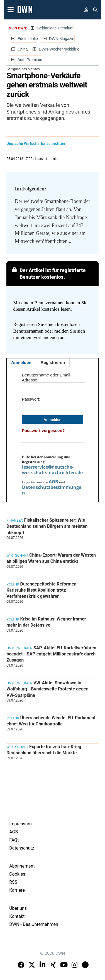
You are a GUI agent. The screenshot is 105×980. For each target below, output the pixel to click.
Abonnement (22, 866)
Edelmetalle (28, 39)
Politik (13, 584)
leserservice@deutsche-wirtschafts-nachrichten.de (52, 470)
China (23, 49)
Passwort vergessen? (43, 430)
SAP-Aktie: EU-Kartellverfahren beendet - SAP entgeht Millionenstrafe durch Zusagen (51, 654)
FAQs (14, 840)
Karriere (17, 890)
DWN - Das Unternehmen (34, 924)
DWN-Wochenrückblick (59, 49)
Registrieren (53, 362)
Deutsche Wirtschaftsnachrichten (36, 144)
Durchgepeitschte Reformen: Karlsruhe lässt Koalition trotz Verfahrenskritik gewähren (42, 590)
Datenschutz (22, 848)
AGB (53, 482)
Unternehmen (19, 648)
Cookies (17, 874)
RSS (13, 882)
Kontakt (17, 916)
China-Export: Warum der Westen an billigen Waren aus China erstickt (51, 558)
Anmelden (21, 362)
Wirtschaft (17, 556)
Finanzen (15, 521)
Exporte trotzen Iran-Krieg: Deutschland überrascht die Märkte (44, 750)
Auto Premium (30, 60)
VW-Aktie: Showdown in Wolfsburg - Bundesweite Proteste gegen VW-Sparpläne (47, 689)
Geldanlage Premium (55, 28)
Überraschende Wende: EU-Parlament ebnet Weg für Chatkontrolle (51, 721)
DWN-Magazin (62, 39)
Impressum (20, 824)
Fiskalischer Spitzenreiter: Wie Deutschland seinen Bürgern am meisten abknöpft (47, 526)
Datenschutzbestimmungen (52, 490)
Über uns (18, 908)
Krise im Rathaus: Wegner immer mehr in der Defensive (46, 622)
